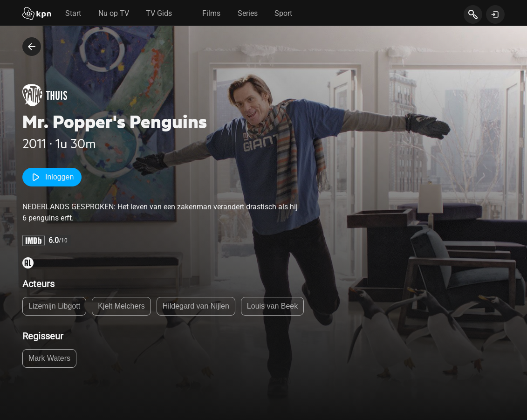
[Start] (37, 14)
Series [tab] (248, 13)
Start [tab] (73, 13)
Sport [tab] (283, 13)
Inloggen (52, 177)
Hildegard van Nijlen (196, 306)
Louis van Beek (272, 306)
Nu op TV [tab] (114, 13)
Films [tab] (211, 13)
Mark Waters (49, 358)
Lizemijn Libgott (54, 306)
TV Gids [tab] (159, 13)
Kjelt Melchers (121, 306)
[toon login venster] (495, 14)
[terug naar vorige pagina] (32, 47)
